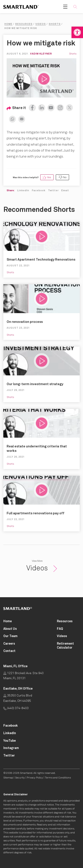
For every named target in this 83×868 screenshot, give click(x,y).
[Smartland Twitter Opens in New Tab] (9, 756)
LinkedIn (23, 190)
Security (20, 778)
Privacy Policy (35, 778)
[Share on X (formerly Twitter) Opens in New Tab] (68, 107)
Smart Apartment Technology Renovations (41, 260)
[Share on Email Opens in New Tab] (21, 118)
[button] (77, 32)
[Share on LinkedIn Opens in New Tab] (41, 107)
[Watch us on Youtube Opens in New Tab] (50, 107)
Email (65, 190)
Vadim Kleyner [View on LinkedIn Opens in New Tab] (41, 54)
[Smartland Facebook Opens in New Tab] (11, 726)
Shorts (73, 54)
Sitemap (8, 778)
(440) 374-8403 (16, 708)
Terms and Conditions (58, 778)
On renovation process (25, 322)
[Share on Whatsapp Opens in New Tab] (11, 118)
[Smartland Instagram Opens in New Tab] (11, 748)
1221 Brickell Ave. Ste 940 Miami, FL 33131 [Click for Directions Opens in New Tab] (23, 676)
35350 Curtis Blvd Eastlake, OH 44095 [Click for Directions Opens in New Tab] (18, 698)
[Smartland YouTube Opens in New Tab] (10, 741)
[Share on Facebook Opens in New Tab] (32, 107)
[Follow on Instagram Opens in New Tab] (59, 107)
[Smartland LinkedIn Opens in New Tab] (10, 733)
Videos (42, 568)
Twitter (53, 190)
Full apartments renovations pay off (36, 513)
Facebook (39, 190)
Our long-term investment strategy (35, 384)
